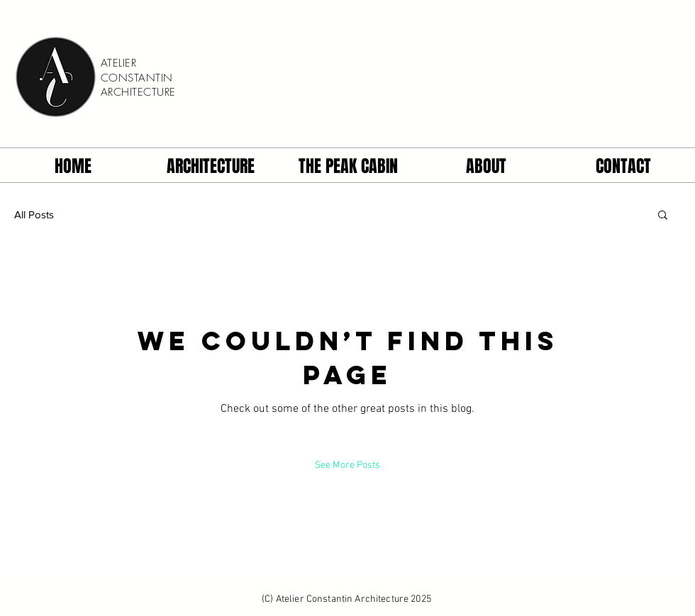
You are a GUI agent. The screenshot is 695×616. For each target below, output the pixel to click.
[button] (663, 214)
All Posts (34, 214)
